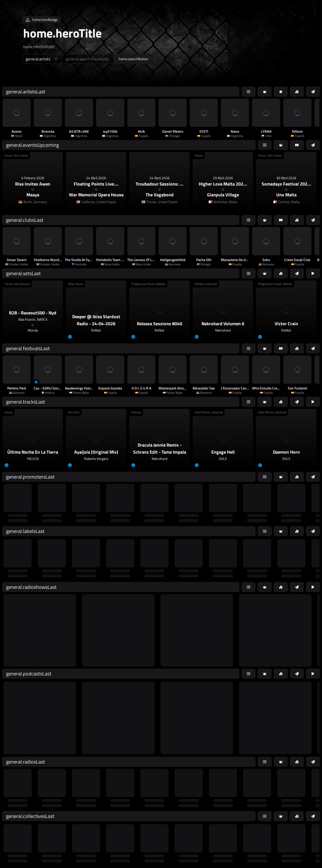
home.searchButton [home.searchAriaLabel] (134, 59)
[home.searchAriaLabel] (87, 59)
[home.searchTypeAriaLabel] (42, 59)
